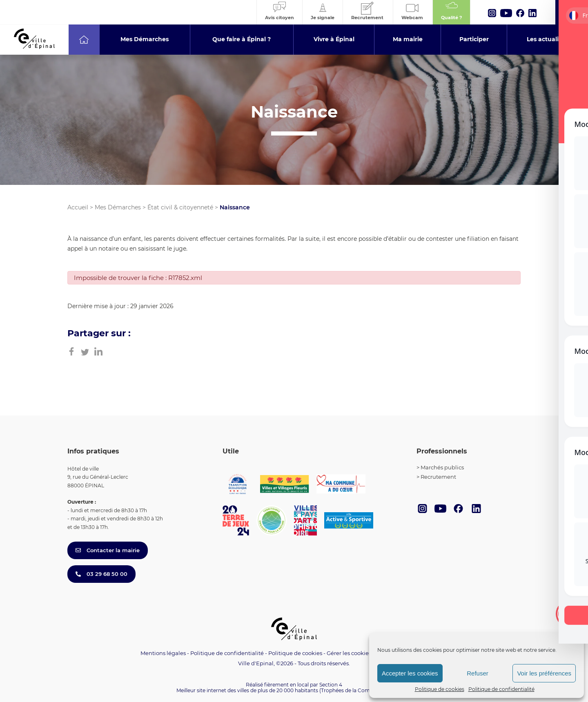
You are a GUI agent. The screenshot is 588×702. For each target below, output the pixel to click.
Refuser (478, 673)
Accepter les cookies (410, 673)
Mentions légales (163, 653)
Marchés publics (442, 467)
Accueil (78, 207)
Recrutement (438, 477)
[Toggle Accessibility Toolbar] (569, 614)
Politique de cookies (440, 689)
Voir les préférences (544, 673)
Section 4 (331, 685)
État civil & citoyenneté (180, 207)
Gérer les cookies (349, 653)
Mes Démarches (118, 207)
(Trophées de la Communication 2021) (366, 690)
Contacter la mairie (108, 550)
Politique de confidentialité (501, 689)
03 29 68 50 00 (101, 574)
